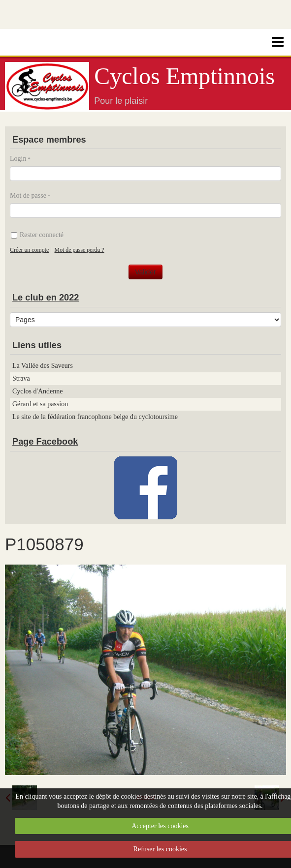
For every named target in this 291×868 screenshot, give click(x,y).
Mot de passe (28, 195)
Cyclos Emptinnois (184, 76)
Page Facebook (45, 442)
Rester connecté (37, 235)
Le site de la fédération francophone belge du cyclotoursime (95, 417)
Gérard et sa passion (40, 404)
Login (18, 159)
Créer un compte (29, 250)
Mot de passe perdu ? (80, 250)
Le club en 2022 (46, 298)
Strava (21, 378)
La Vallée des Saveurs (43, 366)
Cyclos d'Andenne (37, 391)
